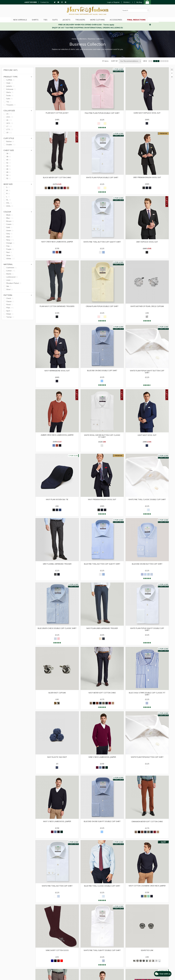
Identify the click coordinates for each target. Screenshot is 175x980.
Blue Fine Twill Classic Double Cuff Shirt (102, 891)
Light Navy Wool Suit (147, 437)
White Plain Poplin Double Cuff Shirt (102, 178)
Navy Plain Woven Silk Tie (57, 501)
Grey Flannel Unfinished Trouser (57, 566)
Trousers (89, 19)
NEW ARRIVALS (27, 19)
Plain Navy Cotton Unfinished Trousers (57, 307)
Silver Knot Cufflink (57, 696)
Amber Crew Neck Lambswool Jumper (57, 437)
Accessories (125, 19)
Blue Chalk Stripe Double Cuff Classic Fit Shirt (147, 697)
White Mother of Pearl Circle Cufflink (147, 307)
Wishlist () (128, 2)
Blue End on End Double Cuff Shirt (102, 372)
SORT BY (115, 61)
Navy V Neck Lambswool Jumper (57, 825)
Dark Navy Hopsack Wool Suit (147, 113)
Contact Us (45, 2)
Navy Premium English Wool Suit (102, 501)
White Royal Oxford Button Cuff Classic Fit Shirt (102, 438)
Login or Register (113, 2)
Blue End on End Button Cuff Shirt (147, 566)
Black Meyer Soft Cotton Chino (57, 178)
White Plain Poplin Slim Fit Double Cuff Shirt (147, 632)
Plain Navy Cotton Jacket (57, 113)
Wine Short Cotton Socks (57, 954)
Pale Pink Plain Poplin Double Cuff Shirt (102, 114)
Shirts (42, 19)
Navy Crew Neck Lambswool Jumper (57, 242)
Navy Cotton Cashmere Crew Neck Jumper (147, 890)
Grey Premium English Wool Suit (147, 178)
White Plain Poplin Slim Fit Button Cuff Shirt (147, 373)
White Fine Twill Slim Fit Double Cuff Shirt (102, 955)
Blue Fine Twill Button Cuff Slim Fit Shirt (102, 567)
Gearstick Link (147, 954)
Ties (53, 19)
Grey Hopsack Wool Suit (147, 243)
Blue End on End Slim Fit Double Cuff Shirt (102, 826)
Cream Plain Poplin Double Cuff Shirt (102, 307)
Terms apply (109, 25)
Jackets (75, 19)
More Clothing (106, 19)
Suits (63, 19)
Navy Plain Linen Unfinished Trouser (102, 631)
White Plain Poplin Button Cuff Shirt (147, 760)
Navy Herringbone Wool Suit (57, 372)
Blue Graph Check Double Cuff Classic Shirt (57, 632)
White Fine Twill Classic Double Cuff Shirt (147, 502)
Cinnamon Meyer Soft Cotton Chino (147, 825)
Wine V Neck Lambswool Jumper (102, 760)
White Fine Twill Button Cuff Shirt (57, 890)
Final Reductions (146, 19)
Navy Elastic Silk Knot (57, 760)
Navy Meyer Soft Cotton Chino (102, 696)
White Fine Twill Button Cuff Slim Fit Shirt (102, 244)
